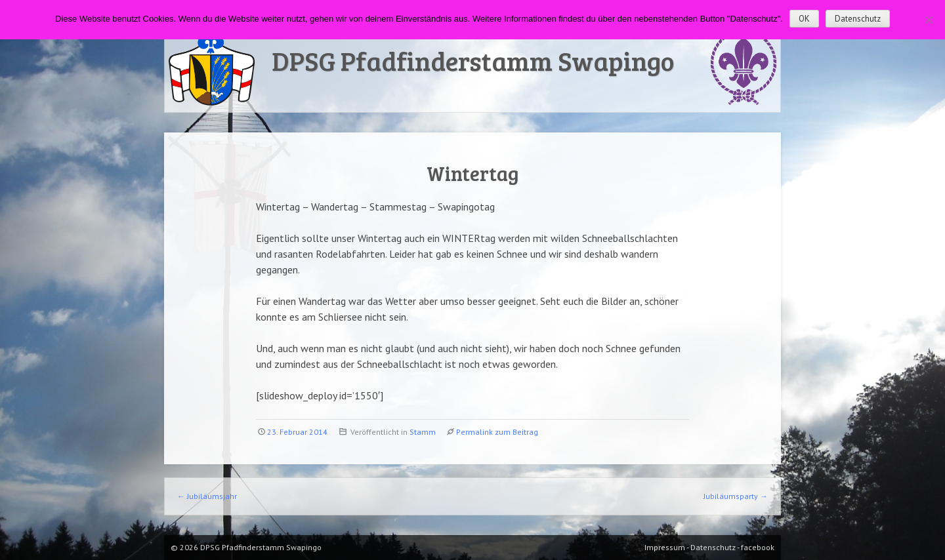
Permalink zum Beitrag (497, 432)
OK (804, 19)
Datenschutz (858, 19)
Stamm (423, 432)
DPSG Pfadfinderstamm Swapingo (473, 60)
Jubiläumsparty (736, 496)
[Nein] (929, 20)
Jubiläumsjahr (207, 496)
